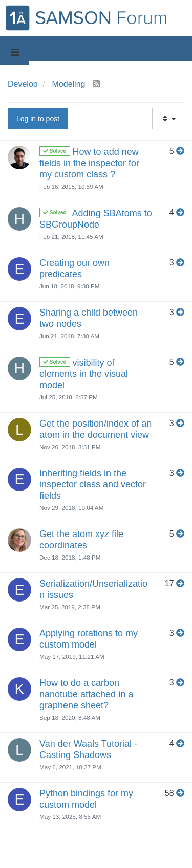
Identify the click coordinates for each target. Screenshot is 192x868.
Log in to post (38, 119)
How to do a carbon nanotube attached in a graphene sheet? (86, 694)
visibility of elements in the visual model (84, 374)
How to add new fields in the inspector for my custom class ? (89, 163)
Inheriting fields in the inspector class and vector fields (93, 484)
